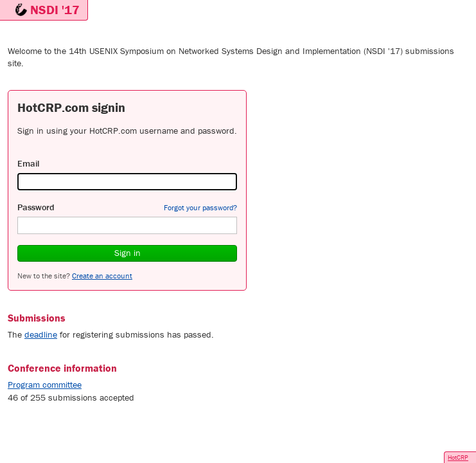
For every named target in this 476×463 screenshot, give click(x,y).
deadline (41, 334)
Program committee (45, 385)
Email (28, 163)
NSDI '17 (55, 9)
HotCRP (458, 458)
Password (36, 207)
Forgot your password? (200, 207)
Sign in (128, 253)
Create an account (102, 276)
